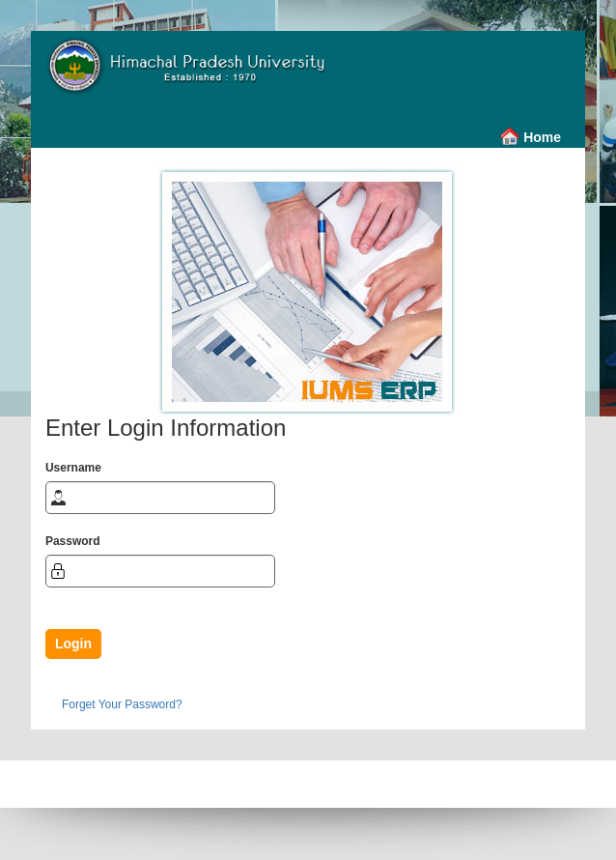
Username (73, 468)
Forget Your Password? (122, 704)
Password (73, 541)
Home (542, 137)
